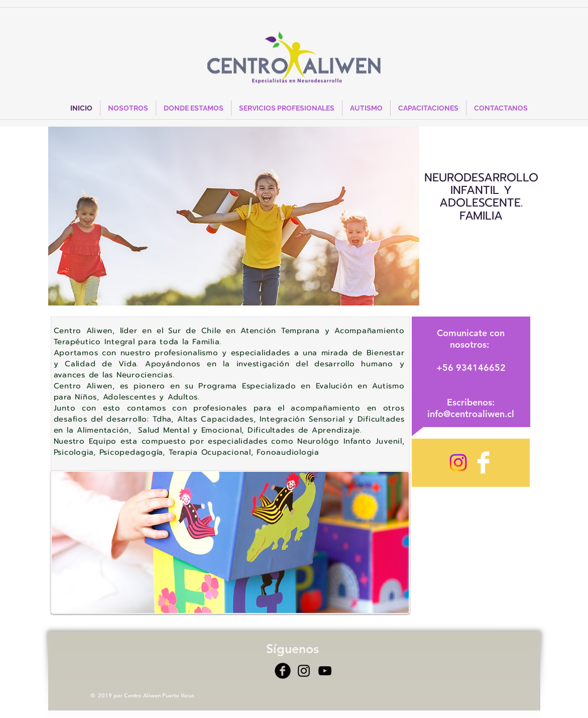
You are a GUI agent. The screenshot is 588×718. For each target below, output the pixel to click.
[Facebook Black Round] (283, 671)
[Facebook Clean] (483, 463)
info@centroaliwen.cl (471, 414)
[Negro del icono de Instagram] (304, 671)
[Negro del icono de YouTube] (325, 671)
